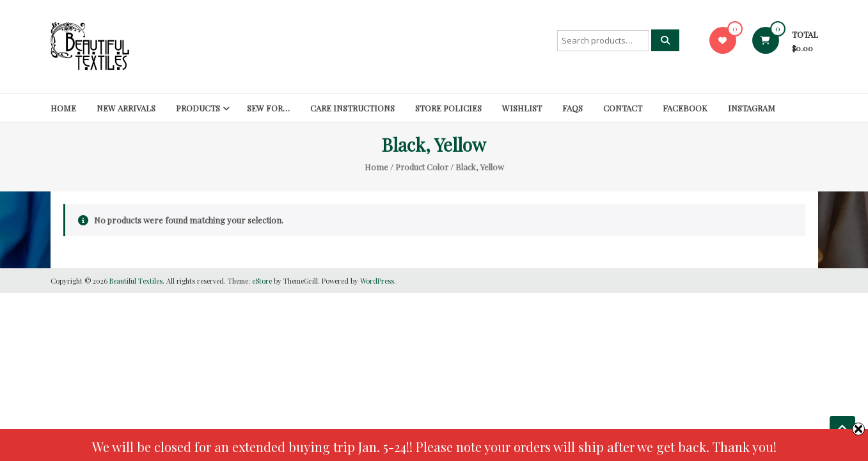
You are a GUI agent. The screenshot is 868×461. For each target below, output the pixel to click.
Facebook (685, 108)
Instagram (752, 108)
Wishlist (522, 108)
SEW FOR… (268, 108)
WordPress (377, 281)
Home (63, 108)
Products (198, 108)
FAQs (572, 108)
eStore (262, 281)
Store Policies (448, 108)
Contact (623, 108)
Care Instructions (352, 108)
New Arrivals (126, 108)
